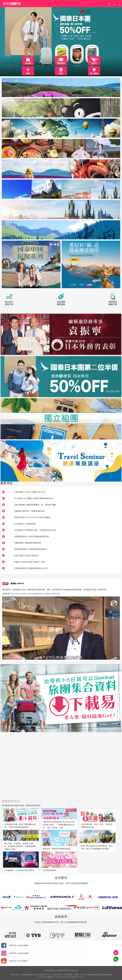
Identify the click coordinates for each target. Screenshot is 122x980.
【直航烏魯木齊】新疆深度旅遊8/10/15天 (30, 568)
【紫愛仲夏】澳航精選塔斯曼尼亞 (27, 543)
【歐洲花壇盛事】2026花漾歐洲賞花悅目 (30, 549)
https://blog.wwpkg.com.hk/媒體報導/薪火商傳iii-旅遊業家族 (35, 594)
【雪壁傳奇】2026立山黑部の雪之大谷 (29, 492)
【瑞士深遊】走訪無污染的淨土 (26, 556)
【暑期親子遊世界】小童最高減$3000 (29, 511)
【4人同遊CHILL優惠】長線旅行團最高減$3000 (33, 498)
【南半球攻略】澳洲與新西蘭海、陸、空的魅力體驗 (35, 505)
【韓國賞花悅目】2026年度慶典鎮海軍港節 (31, 536)
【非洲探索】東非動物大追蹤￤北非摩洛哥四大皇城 (35, 530)
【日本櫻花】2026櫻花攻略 (25, 524)
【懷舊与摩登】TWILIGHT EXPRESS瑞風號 (32, 517)
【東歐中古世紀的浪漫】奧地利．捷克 (29, 562)
